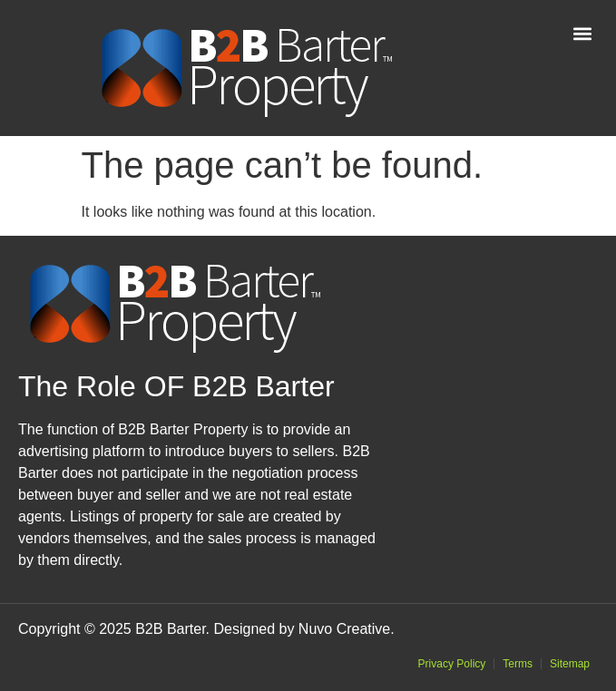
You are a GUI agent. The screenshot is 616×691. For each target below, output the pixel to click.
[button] (583, 33)
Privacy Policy (452, 664)
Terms (518, 664)
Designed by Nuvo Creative (302, 629)
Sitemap (570, 664)
